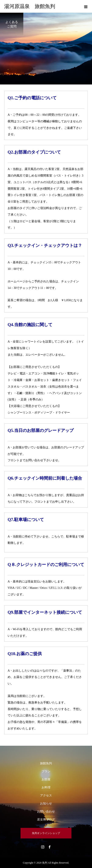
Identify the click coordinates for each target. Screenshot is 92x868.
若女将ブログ (46, 820)
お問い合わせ (46, 812)
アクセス (46, 795)
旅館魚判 (46, 763)
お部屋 (46, 779)
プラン (46, 771)
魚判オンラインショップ (46, 833)
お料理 (46, 787)
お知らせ (46, 803)
